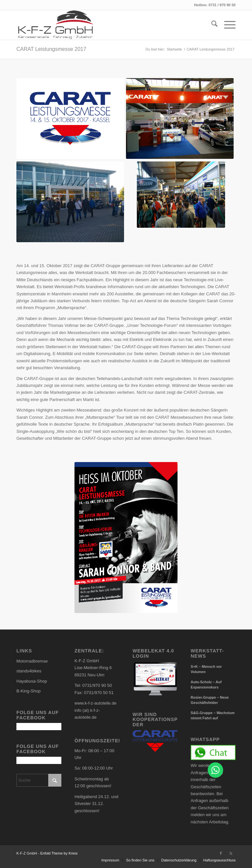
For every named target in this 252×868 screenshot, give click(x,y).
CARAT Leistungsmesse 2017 (51, 49)
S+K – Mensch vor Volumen (206, 669)
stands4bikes (29, 671)
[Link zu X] (231, 853)
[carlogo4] (56, 25)
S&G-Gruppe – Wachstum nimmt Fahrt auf (213, 716)
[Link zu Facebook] (221, 853)
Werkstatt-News (207, 654)
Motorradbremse (32, 661)
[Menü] (227, 25)
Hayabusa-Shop (32, 681)
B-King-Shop (29, 691)
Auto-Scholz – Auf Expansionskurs (206, 685)
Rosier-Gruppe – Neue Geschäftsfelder (210, 700)
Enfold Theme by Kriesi (59, 853)
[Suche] (211, 25)
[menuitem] (211, 25)
